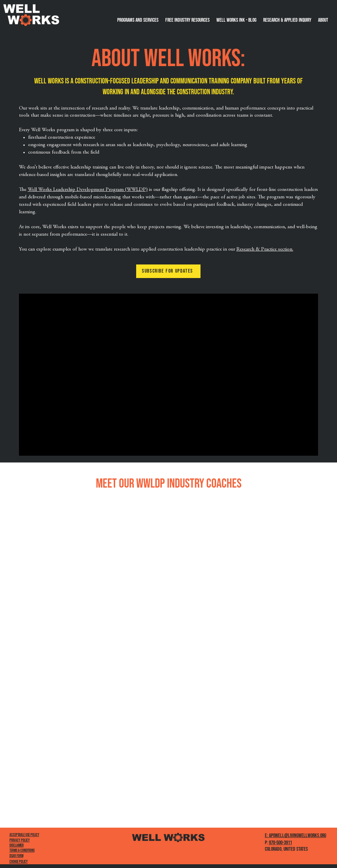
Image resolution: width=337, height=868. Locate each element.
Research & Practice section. (265, 249)
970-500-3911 (280, 843)
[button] (323, 20)
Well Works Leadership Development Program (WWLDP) (88, 190)
